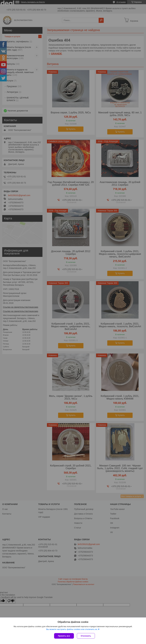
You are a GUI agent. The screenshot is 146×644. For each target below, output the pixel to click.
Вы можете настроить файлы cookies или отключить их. (72, 629)
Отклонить (86, 636)
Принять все (64, 636)
